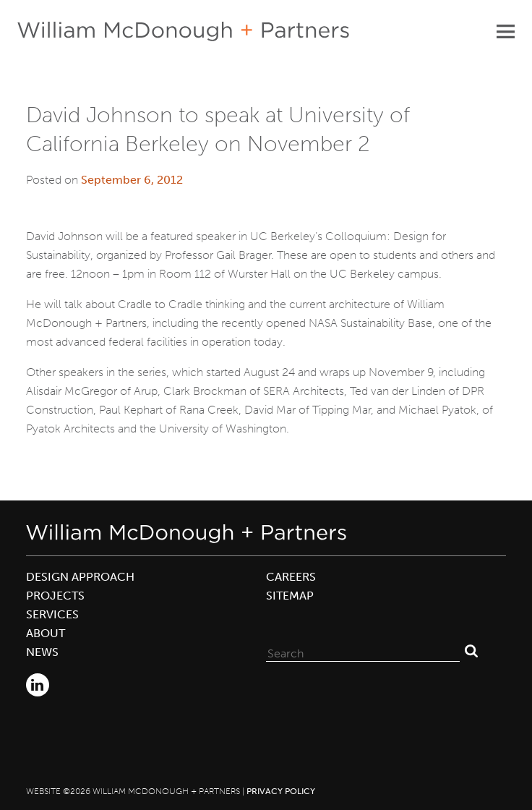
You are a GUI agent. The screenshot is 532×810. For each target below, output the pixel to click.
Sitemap (290, 596)
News (42, 652)
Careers (291, 577)
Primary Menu (505, 31)
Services (52, 614)
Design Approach (80, 577)
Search (471, 650)
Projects (55, 596)
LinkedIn (38, 685)
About (46, 633)
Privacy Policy (281, 791)
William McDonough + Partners (183, 31)
